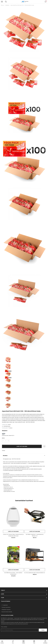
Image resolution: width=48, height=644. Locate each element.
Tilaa (43, 630)
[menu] (2, 2)
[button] (13, 642)
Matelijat (7, 5)
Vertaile (3, 451)
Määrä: (3, 438)
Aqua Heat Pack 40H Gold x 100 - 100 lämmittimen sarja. (22, 5)
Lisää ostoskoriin (22, 446)
